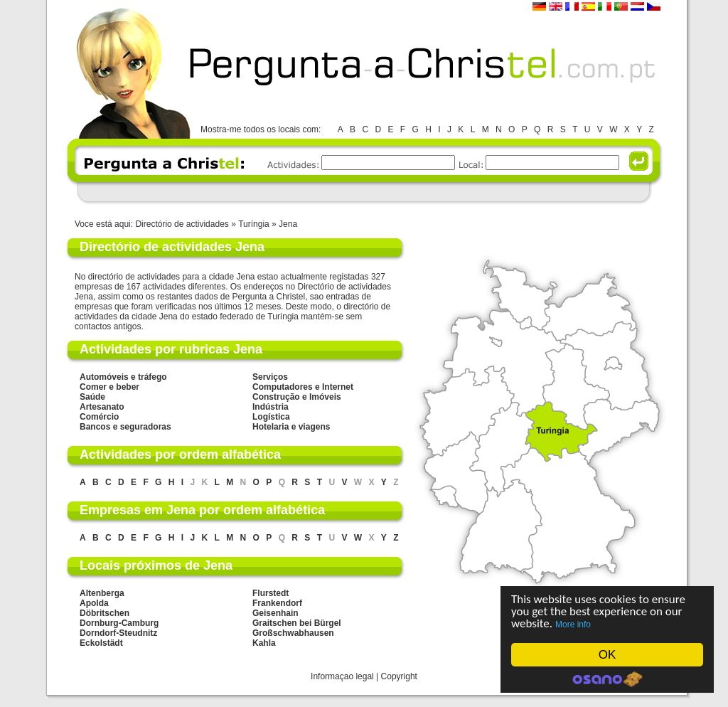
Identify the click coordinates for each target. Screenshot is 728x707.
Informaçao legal (342, 676)
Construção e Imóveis (297, 397)
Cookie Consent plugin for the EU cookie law (607, 679)
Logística (271, 417)
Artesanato (102, 407)
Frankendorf (277, 603)
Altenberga (102, 593)
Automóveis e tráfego (123, 377)
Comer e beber (109, 387)
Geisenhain (275, 613)
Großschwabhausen (293, 633)
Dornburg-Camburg (119, 623)
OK (607, 655)
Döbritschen (105, 613)
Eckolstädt (101, 643)
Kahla (264, 643)
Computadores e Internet (303, 387)
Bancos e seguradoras (125, 427)
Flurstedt (271, 593)
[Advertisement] (363, 192)
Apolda (94, 603)
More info (573, 624)
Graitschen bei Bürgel (297, 623)
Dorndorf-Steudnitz (118, 633)
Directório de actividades (182, 224)
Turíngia (255, 224)
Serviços (270, 377)
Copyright (399, 676)
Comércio (99, 417)
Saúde (92, 397)
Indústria (271, 407)
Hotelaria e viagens (291, 427)
